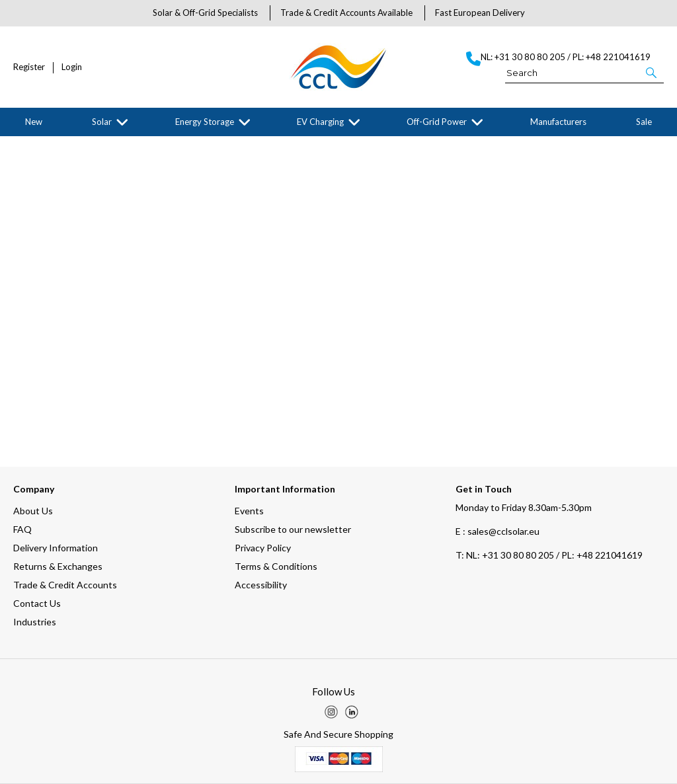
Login (72, 67)
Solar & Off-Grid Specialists (205, 13)
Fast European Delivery (480, 13)
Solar (102, 122)
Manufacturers (558, 122)
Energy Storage (205, 122)
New (34, 122)
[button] (652, 72)
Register (29, 67)
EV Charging (320, 122)
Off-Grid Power (437, 122)
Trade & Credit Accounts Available (346, 13)
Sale (644, 122)
